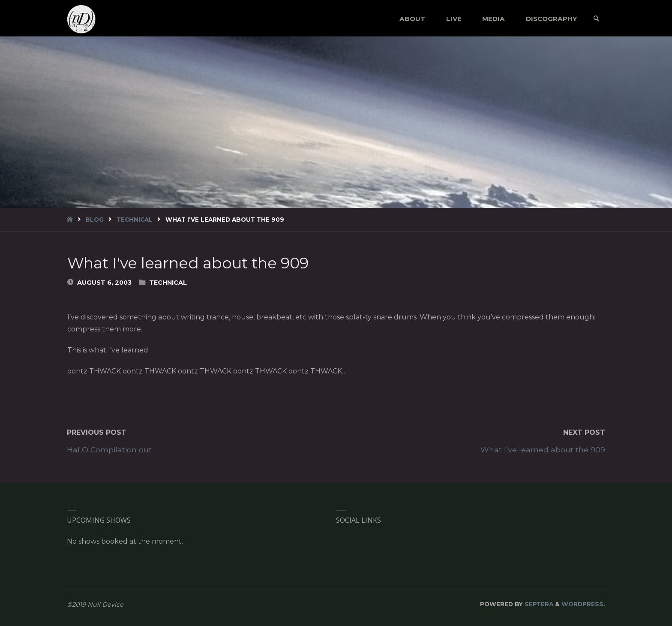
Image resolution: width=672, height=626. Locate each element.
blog (94, 220)
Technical (135, 220)
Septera (538, 604)
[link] (596, 19)
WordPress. (583, 604)
